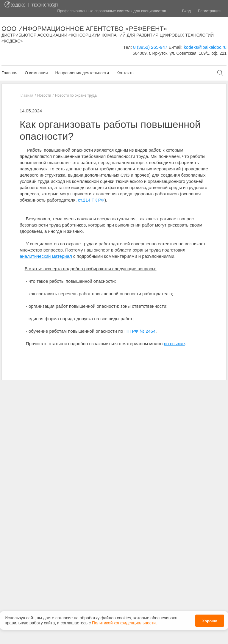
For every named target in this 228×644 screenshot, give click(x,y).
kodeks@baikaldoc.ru (205, 47)
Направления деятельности (82, 73)
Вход (186, 11)
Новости (44, 95)
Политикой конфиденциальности (124, 621)
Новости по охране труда (76, 95)
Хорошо (210, 619)
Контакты (125, 73)
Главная (9, 73)
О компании (36, 73)
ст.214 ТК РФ (91, 200)
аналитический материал (46, 256)
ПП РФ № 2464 (140, 331)
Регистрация (209, 11)
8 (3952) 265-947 (150, 47)
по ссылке (174, 344)
